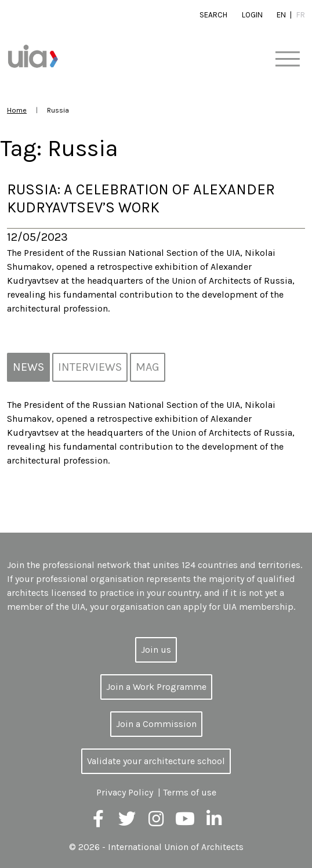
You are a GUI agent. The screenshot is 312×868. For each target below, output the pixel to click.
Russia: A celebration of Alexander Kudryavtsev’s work (141, 198)
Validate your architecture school (156, 761)
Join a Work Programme (156, 687)
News (28, 367)
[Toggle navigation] (287, 59)
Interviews (90, 367)
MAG (148, 367)
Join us (156, 650)
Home (17, 110)
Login (252, 15)
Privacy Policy (125, 792)
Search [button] (213, 15)
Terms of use (190, 792)
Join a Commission (156, 724)
